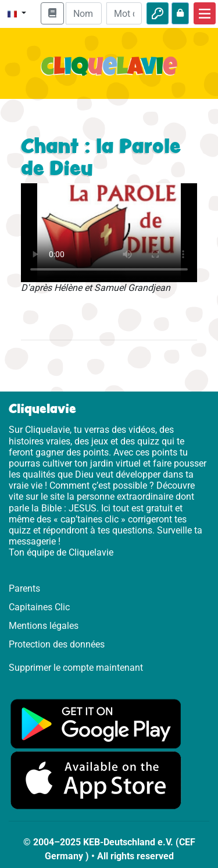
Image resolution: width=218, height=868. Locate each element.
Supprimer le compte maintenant (76, 668)
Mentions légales (44, 626)
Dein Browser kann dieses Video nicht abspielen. (109, 233)
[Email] (83, 13)
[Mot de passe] (124, 13)
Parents (24, 588)
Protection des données (57, 644)
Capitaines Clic (39, 607)
